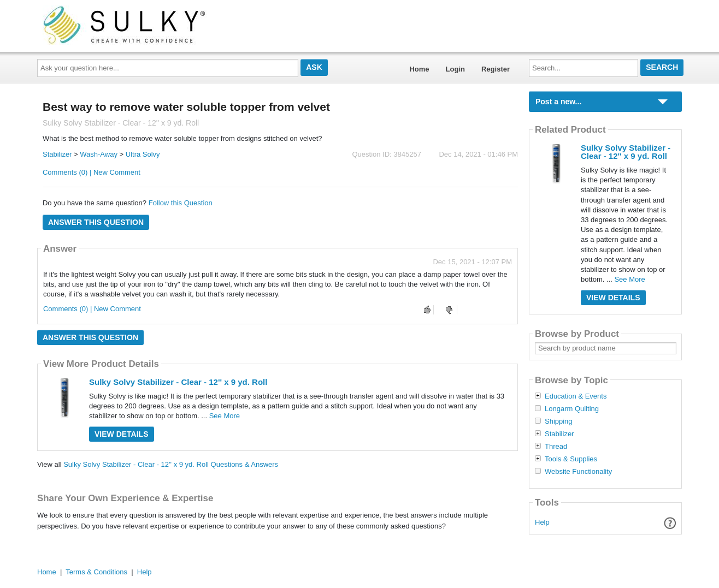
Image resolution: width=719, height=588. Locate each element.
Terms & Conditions (96, 572)
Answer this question (96, 222)
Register (496, 69)
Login (455, 69)
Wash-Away (99, 154)
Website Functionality (578, 472)
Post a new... (558, 102)
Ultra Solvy (143, 154)
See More (225, 416)
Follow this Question (181, 203)
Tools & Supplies (571, 459)
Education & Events (576, 396)
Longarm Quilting (572, 409)
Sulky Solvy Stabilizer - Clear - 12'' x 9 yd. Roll (178, 382)
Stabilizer (57, 154)
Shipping (559, 421)
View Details (122, 434)
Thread (556, 447)
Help (542, 522)
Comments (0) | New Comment (92, 172)
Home (419, 69)
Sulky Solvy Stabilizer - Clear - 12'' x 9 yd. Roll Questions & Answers (171, 464)
